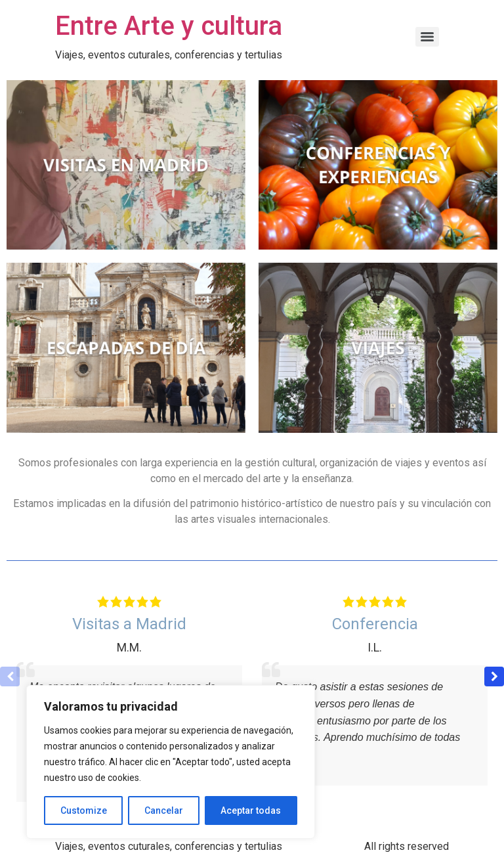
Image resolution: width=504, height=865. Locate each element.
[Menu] (427, 37)
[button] (494, 676)
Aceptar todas (251, 810)
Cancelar (164, 810)
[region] (171, 762)
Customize (84, 810)
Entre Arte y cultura (169, 26)
